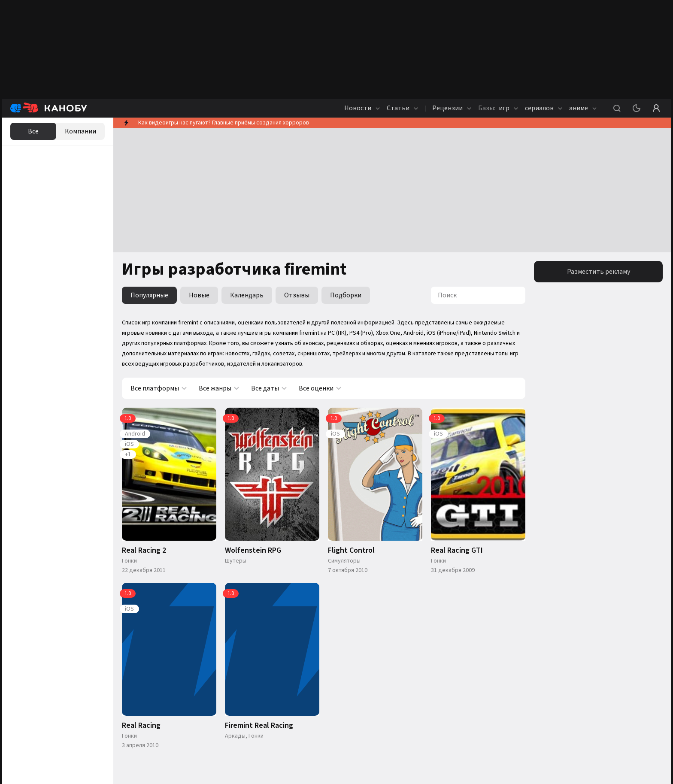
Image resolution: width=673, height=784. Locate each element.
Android (135, 434)
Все (33, 131)
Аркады (235, 736)
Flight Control (351, 551)
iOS (129, 444)
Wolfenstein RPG (253, 551)
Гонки (129, 561)
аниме (583, 108)
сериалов (544, 108)
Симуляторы (344, 561)
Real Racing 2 (144, 551)
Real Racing (141, 726)
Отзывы (297, 295)
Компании (80, 131)
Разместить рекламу (599, 272)
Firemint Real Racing (259, 726)
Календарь (247, 295)
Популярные (149, 295)
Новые (199, 295)
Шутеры (236, 561)
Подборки (346, 295)
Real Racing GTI (457, 551)
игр (498, 108)
